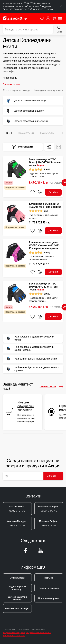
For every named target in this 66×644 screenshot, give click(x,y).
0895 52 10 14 (48, 523)
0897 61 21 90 (17, 509)
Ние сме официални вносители (26, 406)
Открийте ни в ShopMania (39, 632)
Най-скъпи (47, 133)
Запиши (53, 476)
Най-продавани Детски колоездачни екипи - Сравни (30, 349)
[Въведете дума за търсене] (28, 29)
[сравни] (40, 192)
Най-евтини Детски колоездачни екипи (31, 359)
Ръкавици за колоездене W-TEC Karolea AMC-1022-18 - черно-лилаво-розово (45, 245)
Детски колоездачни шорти (25, 111)
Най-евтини (26, 133)
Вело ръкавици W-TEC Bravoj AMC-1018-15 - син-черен (44, 287)
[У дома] (4, 90)
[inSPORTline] (15, 18)
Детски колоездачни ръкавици (26, 121)
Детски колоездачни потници (26, 101)
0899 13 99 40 (48, 509)
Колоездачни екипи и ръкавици (49, 90)
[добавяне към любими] (33, 192)
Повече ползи (51, 387)
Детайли (53, 192)
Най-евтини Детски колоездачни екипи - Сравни (32, 369)
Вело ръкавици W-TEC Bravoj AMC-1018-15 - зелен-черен (45, 162)
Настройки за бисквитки (14, 636)
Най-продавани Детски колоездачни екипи (30, 338)
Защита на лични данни (14, 632)
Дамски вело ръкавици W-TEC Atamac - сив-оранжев (45, 205)
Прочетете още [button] (12, 84)
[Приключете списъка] (61, 6)
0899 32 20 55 (16, 523)
